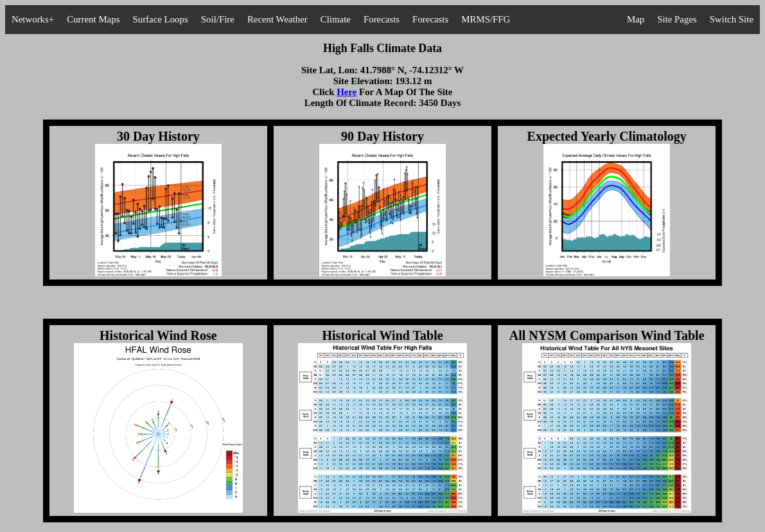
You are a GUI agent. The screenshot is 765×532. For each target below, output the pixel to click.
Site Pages (677, 19)
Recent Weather (277, 19)
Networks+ (33, 19)
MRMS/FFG (486, 19)
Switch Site (732, 19)
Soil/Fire (218, 19)
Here (347, 92)
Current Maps (93, 19)
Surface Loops (160, 19)
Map (636, 19)
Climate (336, 19)
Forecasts (382, 19)
